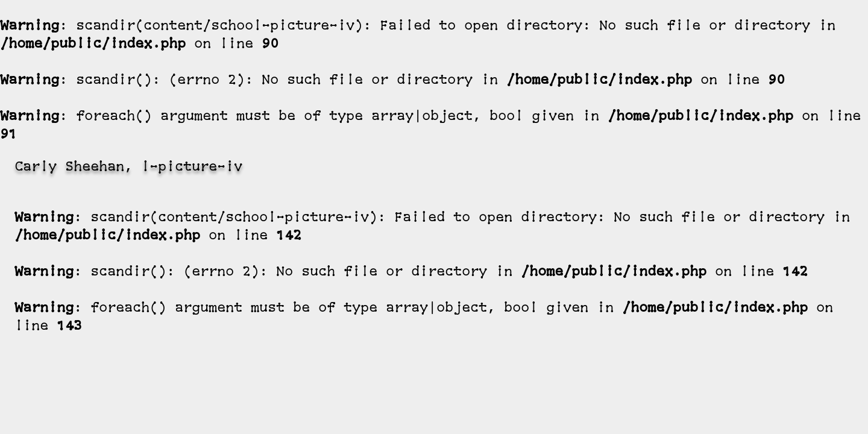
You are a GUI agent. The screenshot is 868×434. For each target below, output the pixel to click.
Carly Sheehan (69, 168)
